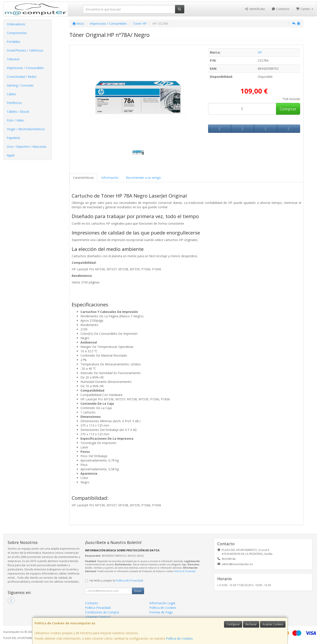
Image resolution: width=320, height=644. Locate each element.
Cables (11, 94)
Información (110, 178)
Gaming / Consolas (20, 85)
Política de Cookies (179, 638)
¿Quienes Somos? (98, 617)
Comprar (288, 109)
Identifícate (255, 9)
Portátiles (14, 42)
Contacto (280, 9)
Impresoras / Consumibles (25, 68)
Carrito (305, 9)
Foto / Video (16, 120)
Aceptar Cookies (273, 624)
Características (83, 178)
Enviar (138, 591)
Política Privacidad (98, 608)
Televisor (13, 59)
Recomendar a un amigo (143, 178)
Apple (11, 155)
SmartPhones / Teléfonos (25, 50)
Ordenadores (16, 24)
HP (260, 52)
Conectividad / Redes (22, 77)
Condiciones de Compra (102, 612)
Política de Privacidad (185, 571)
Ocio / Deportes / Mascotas (27, 147)
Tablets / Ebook (18, 112)
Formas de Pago (161, 612)
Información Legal (162, 603)
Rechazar (251, 624)
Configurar (233, 624)
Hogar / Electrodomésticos (26, 129)
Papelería (13, 138)
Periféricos (14, 103)
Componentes (17, 33)
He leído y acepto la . (117, 581)
